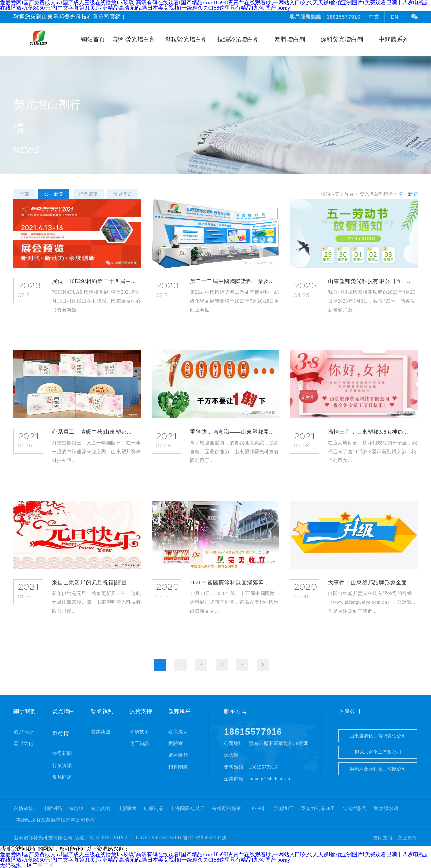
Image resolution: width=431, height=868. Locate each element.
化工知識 (140, 743)
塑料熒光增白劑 (134, 39)
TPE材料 (258, 809)
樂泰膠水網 (386, 809)
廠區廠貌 (178, 755)
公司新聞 (62, 754)
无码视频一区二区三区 (27, 865)
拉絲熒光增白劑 (238, 39)
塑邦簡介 (23, 732)
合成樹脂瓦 (355, 809)
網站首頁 (93, 39)
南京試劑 (101, 809)
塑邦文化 (23, 743)
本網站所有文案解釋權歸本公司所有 (56, 820)
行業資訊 (62, 765)
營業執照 (101, 732)
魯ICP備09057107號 (205, 838)
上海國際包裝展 (188, 809)
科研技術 (140, 732)
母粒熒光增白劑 (186, 39)
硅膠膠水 (127, 809)
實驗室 (176, 743)
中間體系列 (394, 39)
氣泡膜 (76, 809)
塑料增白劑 (290, 39)
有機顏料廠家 (227, 809)
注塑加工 (284, 809)
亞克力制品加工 (318, 809)
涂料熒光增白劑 (342, 39)
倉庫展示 (178, 732)
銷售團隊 (178, 767)
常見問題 (62, 777)
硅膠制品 (52, 809)
